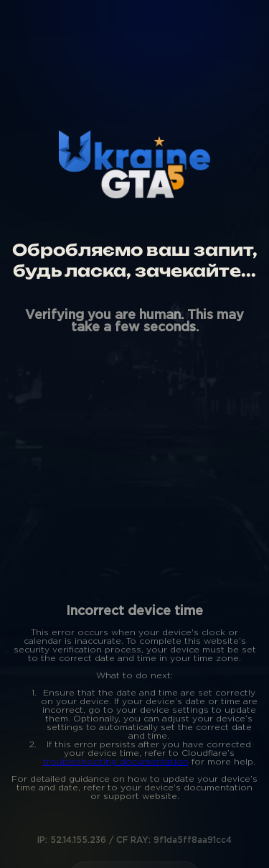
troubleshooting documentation (116, 762)
